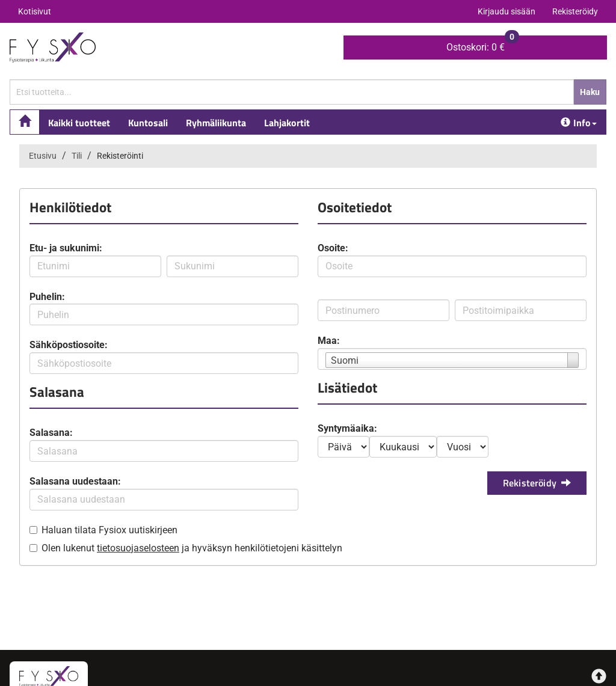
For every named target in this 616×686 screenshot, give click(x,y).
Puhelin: (47, 297)
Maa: (329, 341)
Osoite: (333, 248)
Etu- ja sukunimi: (66, 248)
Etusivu (43, 156)
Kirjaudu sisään (507, 11)
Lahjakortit (287, 123)
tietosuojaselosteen (138, 548)
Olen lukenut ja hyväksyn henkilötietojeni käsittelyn (192, 548)
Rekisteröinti (120, 156)
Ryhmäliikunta (216, 123)
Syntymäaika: (347, 428)
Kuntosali (148, 123)
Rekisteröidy (575, 11)
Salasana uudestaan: (75, 481)
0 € (483, 44)
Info (579, 123)
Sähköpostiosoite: (69, 345)
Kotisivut (35, 11)
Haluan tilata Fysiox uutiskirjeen (109, 530)
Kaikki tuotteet (79, 123)
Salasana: (51, 433)
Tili (77, 156)
